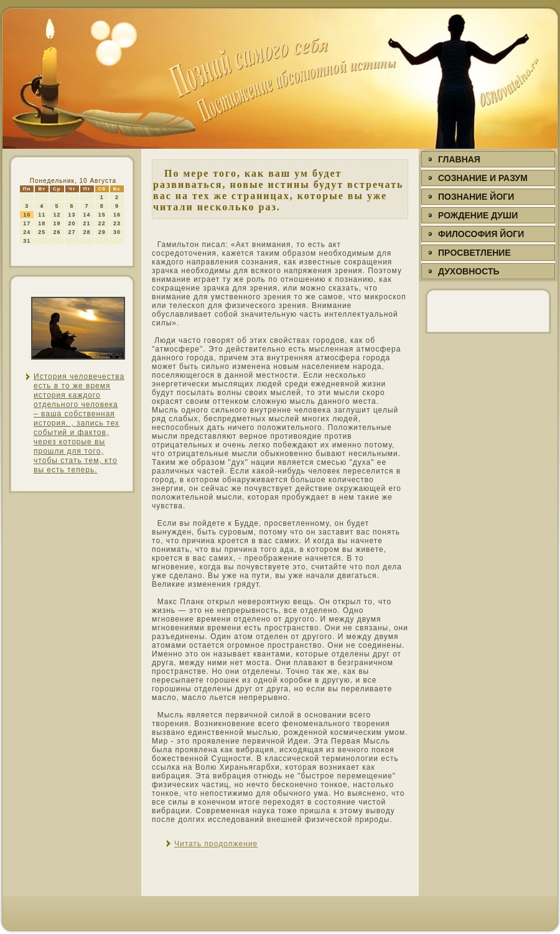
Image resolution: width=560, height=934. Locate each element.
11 (42, 215)
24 (27, 232)
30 (117, 232)
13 (72, 215)
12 (57, 215)
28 (87, 232)
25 (42, 232)
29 (102, 232)
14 (87, 215)
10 (27, 215)
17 (27, 223)
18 (42, 223)
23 (117, 223)
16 (117, 215)
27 (72, 232)
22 (102, 223)
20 (72, 223)
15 (102, 215)
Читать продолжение (216, 844)
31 (27, 241)
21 (87, 223)
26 (57, 232)
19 (57, 223)
